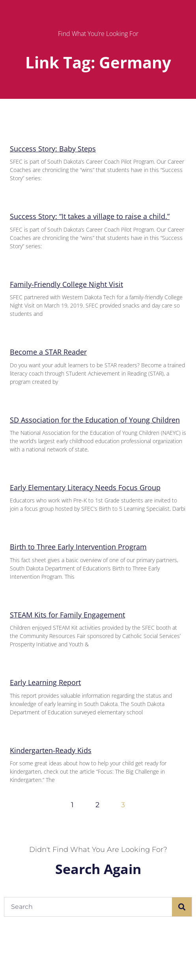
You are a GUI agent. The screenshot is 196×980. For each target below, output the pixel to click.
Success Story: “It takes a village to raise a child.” (90, 216)
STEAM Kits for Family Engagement (67, 615)
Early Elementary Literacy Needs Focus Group (85, 487)
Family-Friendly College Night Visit (66, 284)
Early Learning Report (45, 682)
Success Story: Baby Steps (53, 149)
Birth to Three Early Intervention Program (78, 547)
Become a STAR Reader (48, 352)
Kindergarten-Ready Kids (51, 750)
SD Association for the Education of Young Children (95, 420)
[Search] (182, 907)
